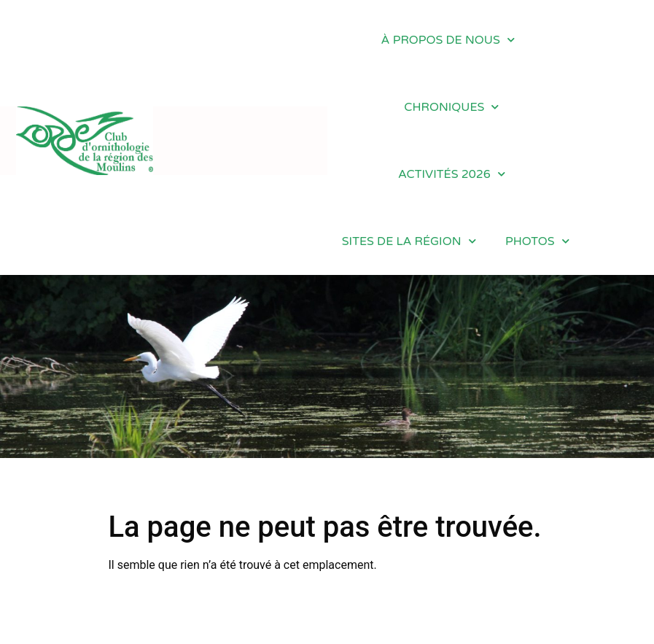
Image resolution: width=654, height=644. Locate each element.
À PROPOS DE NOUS (448, 40)
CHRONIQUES (451, 107)
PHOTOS (537, 241)
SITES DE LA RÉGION (409, 241)
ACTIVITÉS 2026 (452, 174)
